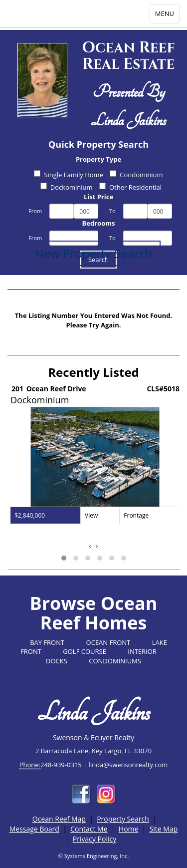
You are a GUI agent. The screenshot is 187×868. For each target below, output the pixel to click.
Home (129, 829)
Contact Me (89, 829)
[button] (64, 558)
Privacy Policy (94, 839)
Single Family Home (69, 175)
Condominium (136, 175)
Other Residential (130, 187)
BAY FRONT (47, 642)
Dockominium (67, 187)
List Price (98, 197)
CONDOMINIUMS (115, 661)
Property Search (123, 819)
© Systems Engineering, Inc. (94, 856)
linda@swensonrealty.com (128, 765)
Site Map (164, 829)
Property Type (98, 159)
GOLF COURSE (85, 651)
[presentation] (90, 546)
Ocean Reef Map (59, 819)
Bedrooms (99, 223)
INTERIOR (142, 651)
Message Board (34, 829)
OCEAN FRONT (108, 642)
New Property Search (94, 253)
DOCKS (57, 661)
